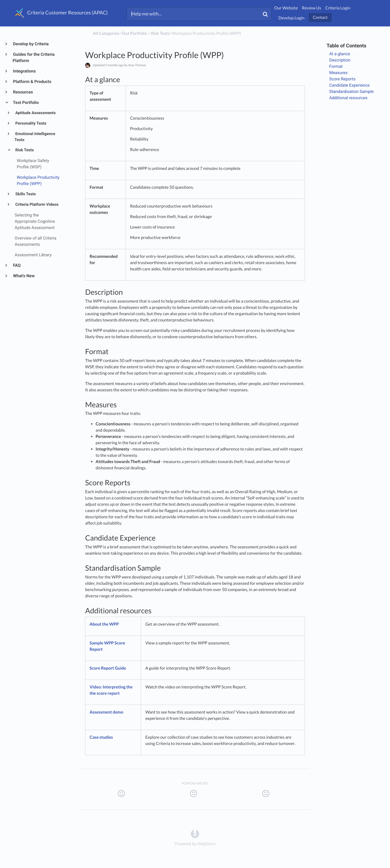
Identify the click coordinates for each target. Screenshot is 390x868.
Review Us (312, 8)
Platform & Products (32, 82)
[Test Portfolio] (134, 33)
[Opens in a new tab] (195, 834)
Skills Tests (25, 194)
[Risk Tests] (160, 33)
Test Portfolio (26, 102)
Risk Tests (24, 150)
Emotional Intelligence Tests (35, 137)
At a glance (340, 54)
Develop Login (292, 18)
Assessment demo (106, 712)
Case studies (101, 737)
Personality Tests (30, 123)
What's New (24, 276)
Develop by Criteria (31, 44)
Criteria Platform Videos (37, 204)
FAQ (17, 265)
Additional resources (348, 98)
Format (336, 66)
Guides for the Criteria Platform (34, 57)
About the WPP (104, 624)
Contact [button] (320, 17)
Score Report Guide (108, 668)
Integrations (24, 71)
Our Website (286, 8)
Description (340, 60)
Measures (339, 73)
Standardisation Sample (352, 91)
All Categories (106, 33)
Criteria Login (338, 8)
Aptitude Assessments (35, 113)
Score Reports (342, 79)
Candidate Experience (349, 85)
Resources (23, 92)
